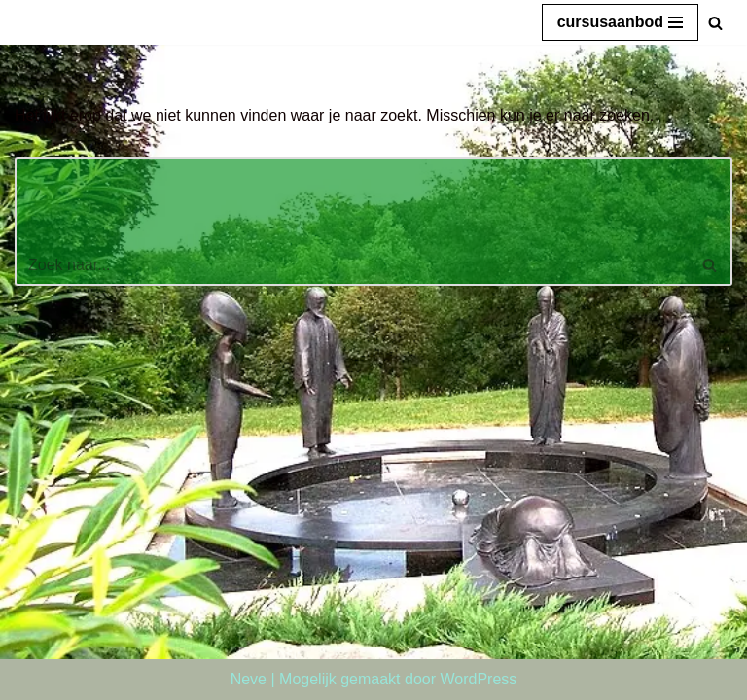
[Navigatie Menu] (620, 22)
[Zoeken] (715, 23)
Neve (249, 679)
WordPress (478, 679)
